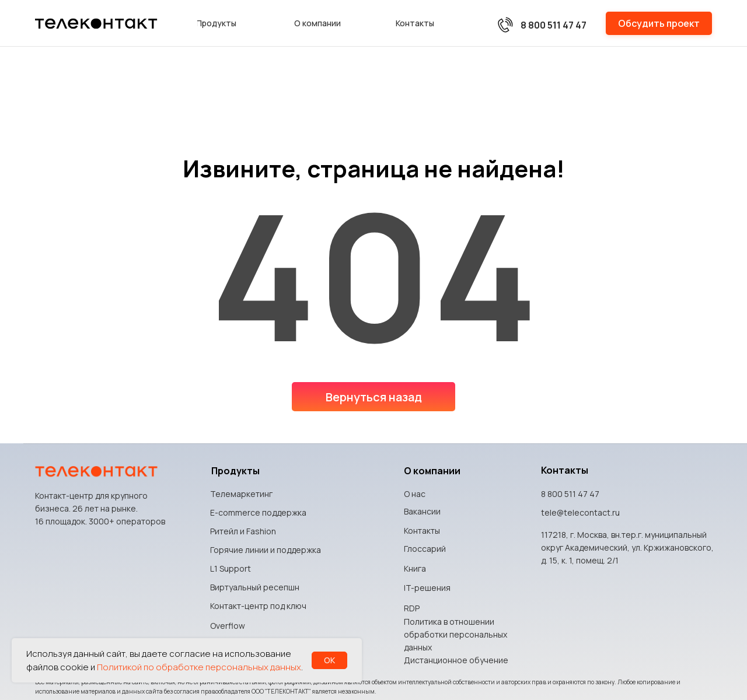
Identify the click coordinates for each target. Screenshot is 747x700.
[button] (659, 23)
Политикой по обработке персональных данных (199, 667)
